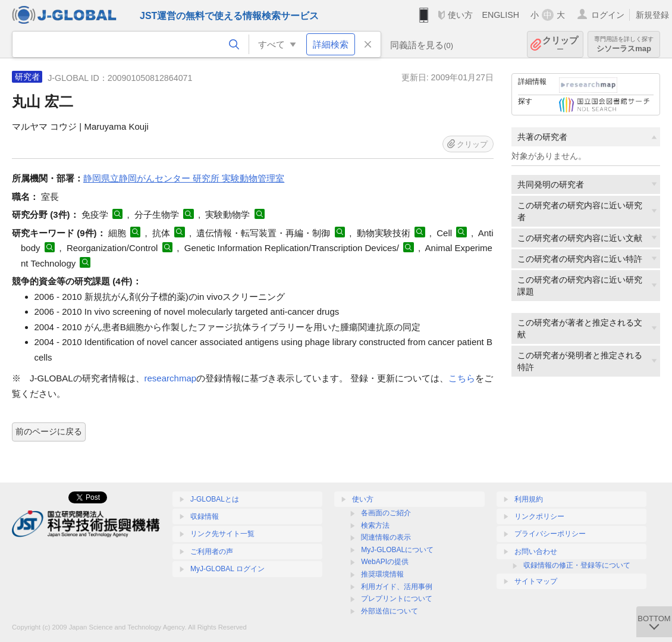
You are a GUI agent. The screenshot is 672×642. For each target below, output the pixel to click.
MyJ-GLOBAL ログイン (227, 569)
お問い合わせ (536, 552)
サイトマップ (536, 581)
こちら (462, 378)
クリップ (560, 44)
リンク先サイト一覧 (222, 534)
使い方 (460, 15)
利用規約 (529, 499)
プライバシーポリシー (550, 534)
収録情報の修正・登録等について (577, 565)
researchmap (171, 378)
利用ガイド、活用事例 (397, 587)
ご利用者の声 (212, 552)
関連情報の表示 (386, 537)
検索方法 (375, 525)
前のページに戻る (49, 431)
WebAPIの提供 (385, 562)
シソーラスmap (624, 44)
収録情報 (205, 516)
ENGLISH (500, 15)
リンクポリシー (539, 516)
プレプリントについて (397, 599)
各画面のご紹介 (386, 513)
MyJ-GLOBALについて (397, 550)
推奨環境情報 (382, 574)
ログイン (608, 15)
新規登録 (652, 15)
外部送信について (390, 611)
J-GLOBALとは (215, 499)
